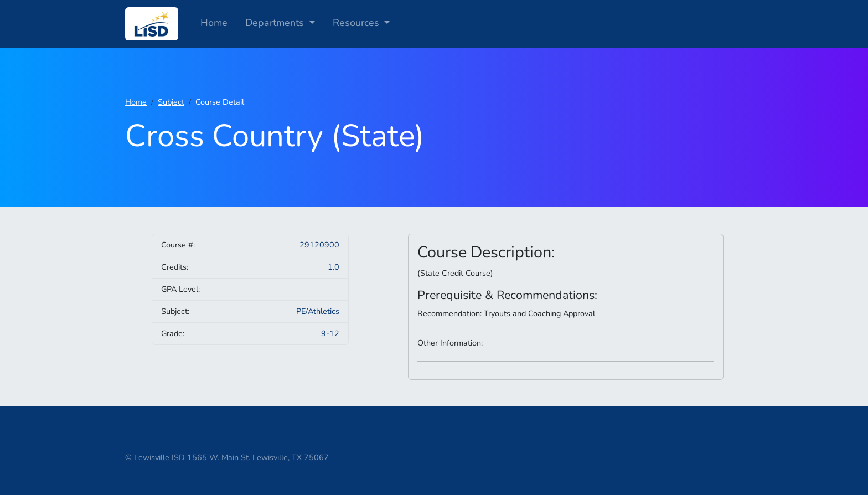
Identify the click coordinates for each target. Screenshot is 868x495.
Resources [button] (357, 23)
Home (214, 23)
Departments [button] (276, 23)
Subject (171, 102)
